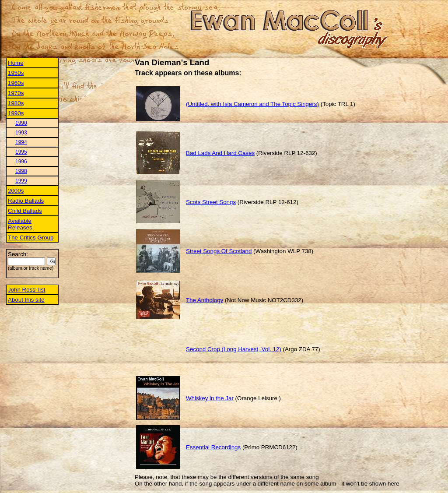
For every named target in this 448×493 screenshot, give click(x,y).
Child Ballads (25, 211)
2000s (16, 191)
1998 (21, 171)
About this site (26, 300)
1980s (16, 103)
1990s (16, 113)
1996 (21, 162)
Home (16, 63)
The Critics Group (31, 238)
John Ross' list (27, 290)
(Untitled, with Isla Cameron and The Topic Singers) (252, 104)
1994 (21, 142)
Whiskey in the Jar (210, 398)
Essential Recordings (213, 447)
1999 (21, 181)
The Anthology (205, 300)
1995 (21, 152)
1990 (21, 123)
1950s (16, 73)
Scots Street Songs (211, 202)
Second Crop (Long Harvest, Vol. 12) (234, 349)
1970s (16, 93)
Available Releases (20, 224)
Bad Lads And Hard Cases (220, 153)
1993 (21, 133)
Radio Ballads (26, 201)
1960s (16, 83)
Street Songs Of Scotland (219, 251)
